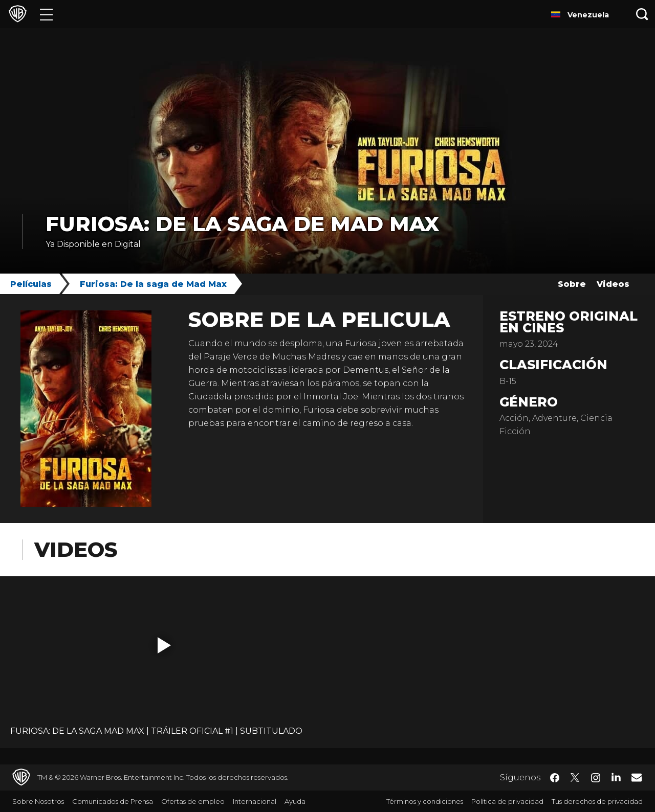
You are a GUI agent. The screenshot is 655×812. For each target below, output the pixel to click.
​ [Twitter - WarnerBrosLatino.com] (575, 778)
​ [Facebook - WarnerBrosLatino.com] (555, 778)
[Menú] (46, 14)
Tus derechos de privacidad (597, 801)
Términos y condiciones (425, 801)
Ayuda (295, 801)
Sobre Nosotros (38, 801)
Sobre (572, 284)
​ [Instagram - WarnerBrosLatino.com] (596, 778)
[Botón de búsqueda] (642, 14)
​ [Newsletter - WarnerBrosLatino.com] (637, 777)
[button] (164, 645)
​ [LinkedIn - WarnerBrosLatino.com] (616, 777)
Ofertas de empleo (193, 801)
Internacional (255, 801)
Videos (613, 284)
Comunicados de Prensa (113, 801)
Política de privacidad (507, 801)
